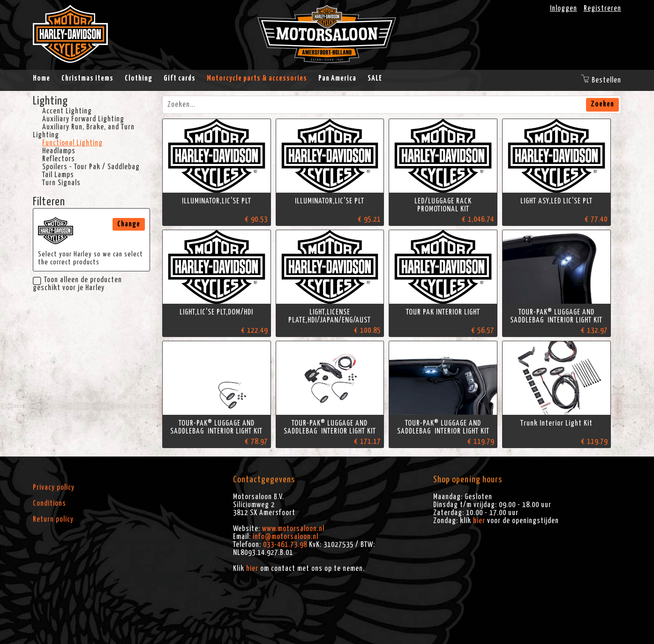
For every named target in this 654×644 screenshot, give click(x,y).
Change (129, 224)
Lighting (50, 101)
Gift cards (180, 78)
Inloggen (564, 8)
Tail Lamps (58, 175)
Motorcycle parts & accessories (257, 78)
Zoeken (602, 104)
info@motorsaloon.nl (286, 537)
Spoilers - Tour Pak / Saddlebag (91, 167)
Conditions (49, 503)
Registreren (602, 8)
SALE (375, 78)
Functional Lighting (72, 143)
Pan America (337, 78)
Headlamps (59, 151)
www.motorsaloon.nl (293, 529)
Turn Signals (61, 183)
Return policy (53, 519)
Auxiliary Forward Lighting (83, 119)
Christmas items (87, 78)
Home (41, 78)
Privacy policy (54, 487)
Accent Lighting (67, 111)
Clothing (139, 78)
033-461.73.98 (285, 545)
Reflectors (59, 159)
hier (252, 569)
